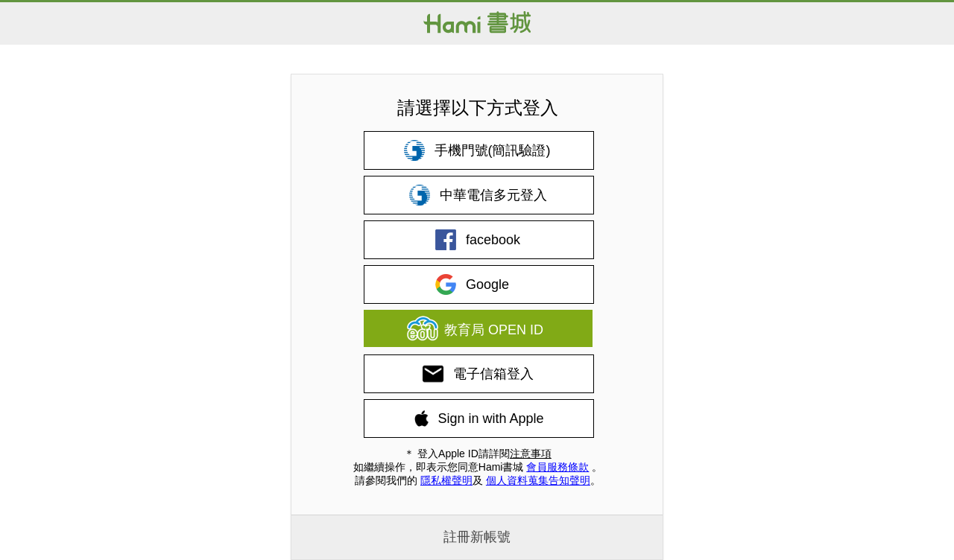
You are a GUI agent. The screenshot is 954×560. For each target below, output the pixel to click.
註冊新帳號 (477, 537)
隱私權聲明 (446, 480)
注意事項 (531, 454)
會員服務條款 (557, 467)
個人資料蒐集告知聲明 (538, 480)
